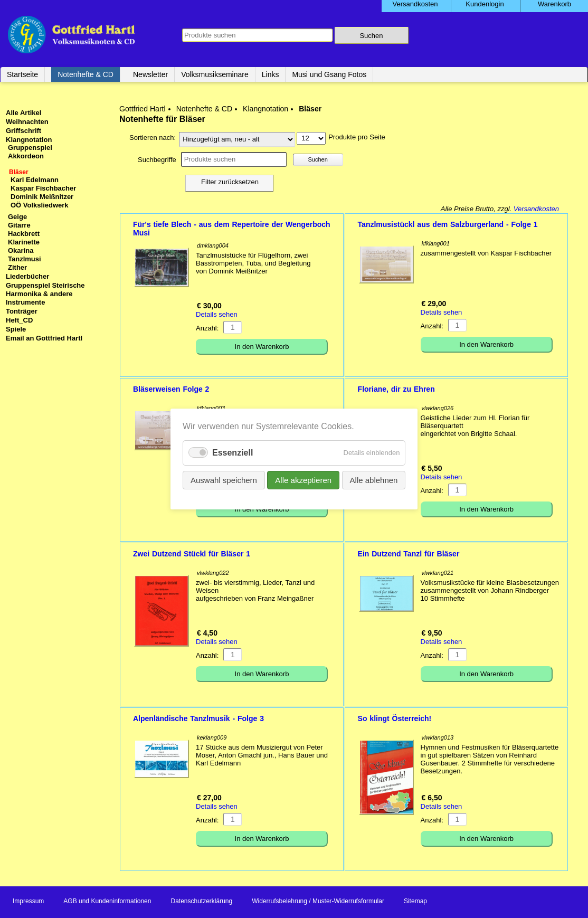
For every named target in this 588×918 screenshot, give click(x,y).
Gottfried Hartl (143, 109)
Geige (17, 217)
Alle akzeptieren (303, 480)
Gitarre (19, 225)
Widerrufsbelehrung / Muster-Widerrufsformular (318, 901)
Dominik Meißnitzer (42, 197)
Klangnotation (265, 109)
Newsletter (150, 74)
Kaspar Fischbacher (43, 188)
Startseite (22, 74)
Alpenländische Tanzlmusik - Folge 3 (198, 718)
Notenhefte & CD (86, 74)
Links (271, 74)
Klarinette (24, 242)
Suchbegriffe (157, 160)
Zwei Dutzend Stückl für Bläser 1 (192, 554)
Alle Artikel (23, 113)
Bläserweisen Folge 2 (171, 389)
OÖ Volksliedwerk (40, 205)
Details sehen (217, 314)
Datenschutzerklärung (201, 901)
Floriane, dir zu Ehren (396, 389)
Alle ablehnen (373, 480)
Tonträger (22, 311)
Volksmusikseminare (215, 74)
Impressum (28, 901)
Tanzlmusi (25, 259)
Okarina (21, 250)
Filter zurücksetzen (230, 182)
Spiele (16, 329)
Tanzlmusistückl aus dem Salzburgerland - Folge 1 (448, 224)
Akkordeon (26, 156)
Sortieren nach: (153, 138)
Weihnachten (27, 122)
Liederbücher (27, 276)
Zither (17, 267)
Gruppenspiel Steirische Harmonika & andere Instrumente (45, 294)
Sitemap (415, 901)
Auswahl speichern (224, 480)
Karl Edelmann (35, 180)
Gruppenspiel (30, 148)
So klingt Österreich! (395, 718)
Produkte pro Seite (357, 137)
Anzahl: (207, 328)
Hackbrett (24, 234)
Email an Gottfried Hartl (44, 338)
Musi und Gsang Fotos (329, 74)
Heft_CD (19, 320)
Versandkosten (536, 209)
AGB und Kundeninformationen (107, 901)
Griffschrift (23, 131)
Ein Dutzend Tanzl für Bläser (409, 554)
